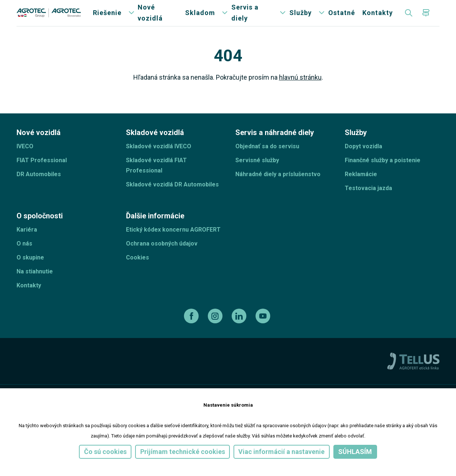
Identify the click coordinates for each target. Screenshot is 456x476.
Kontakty (378, 18)
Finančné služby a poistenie (383, 170)
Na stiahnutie (35, 282)
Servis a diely (245, 18)
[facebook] (192, 326)
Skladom (200, 18)
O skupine (30, 268)
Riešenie (107, 18)
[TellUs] (413, 371)
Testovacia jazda (368, 198)
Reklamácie (361, 184)
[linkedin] (240, 326)
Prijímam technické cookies (183, 452)
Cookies (137, 268)
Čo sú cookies (105, 452)
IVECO (25, 157)
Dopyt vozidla (363, 157)
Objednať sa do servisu (267, 157)
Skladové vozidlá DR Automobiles (172, 195)
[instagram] (216, 326)
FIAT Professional (42, 170)
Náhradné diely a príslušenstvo (278, 184)
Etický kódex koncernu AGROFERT (173, 240)
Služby (301, 18)
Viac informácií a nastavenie (281, 452)
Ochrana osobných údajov (162, 254)
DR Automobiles (39, 184)
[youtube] (264, 326)
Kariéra (27, 240)
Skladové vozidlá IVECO (159, 157)
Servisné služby (257, 170)
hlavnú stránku (300, 88)
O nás (24, 254)
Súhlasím (355, 452)
